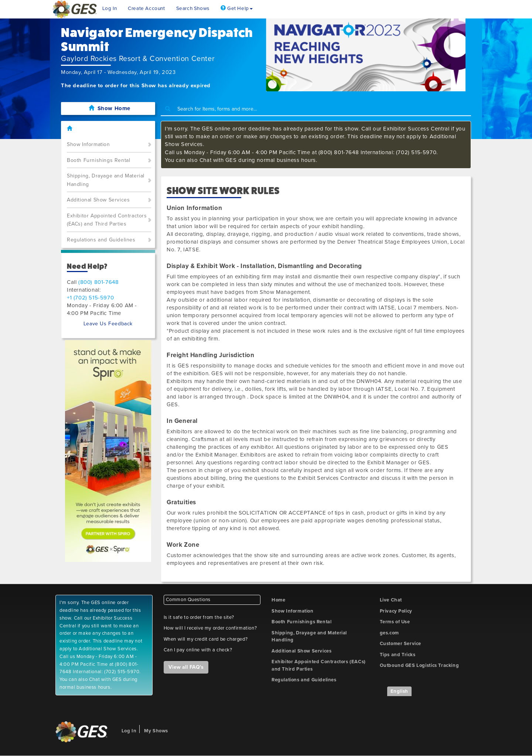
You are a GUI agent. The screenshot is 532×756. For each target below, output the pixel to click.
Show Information (88, 144)
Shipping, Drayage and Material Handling (106, 180)
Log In (110, 9)
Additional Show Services (98, 200)
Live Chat (391, 600)
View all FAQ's (186, 667)
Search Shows (193, 9)
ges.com (389, 633)
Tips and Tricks (398, 655)
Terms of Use (395, 622)
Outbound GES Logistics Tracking (420, 665)
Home (278, 600)
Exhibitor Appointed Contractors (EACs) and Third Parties (107, 220)
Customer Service (401, 644)
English (399, 691)
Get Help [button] (237, 9)
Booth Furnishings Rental (98, 160)
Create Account (146, 9)
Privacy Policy (396, 611)
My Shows (156, 731)
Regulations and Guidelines (101, 240)
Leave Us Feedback (108, 324)
